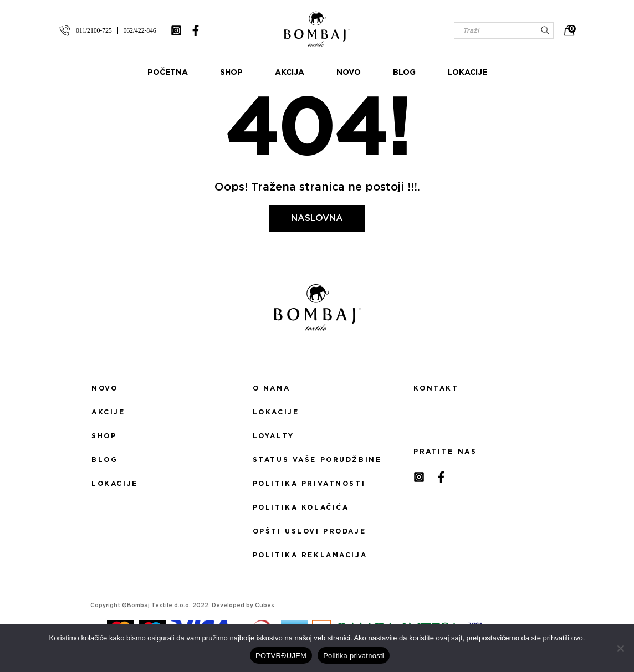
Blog (404, 73)
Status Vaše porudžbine (317, 460)
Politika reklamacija (310, 555)
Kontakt (436, 388)
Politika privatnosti (309, 484)
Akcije (108, 412)
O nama (271, 388)
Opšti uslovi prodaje (309, 531)
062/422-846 (140, 30)
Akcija (290, 73)
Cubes (265, 606)
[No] (620, 648)
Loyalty (273, 436)
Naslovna (317, 218)
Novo (349, 73)
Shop (231, 73)
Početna (168, 73)
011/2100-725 (94, 30)
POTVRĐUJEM (281, 656)
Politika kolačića (301, 507)
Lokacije (467, 73)
